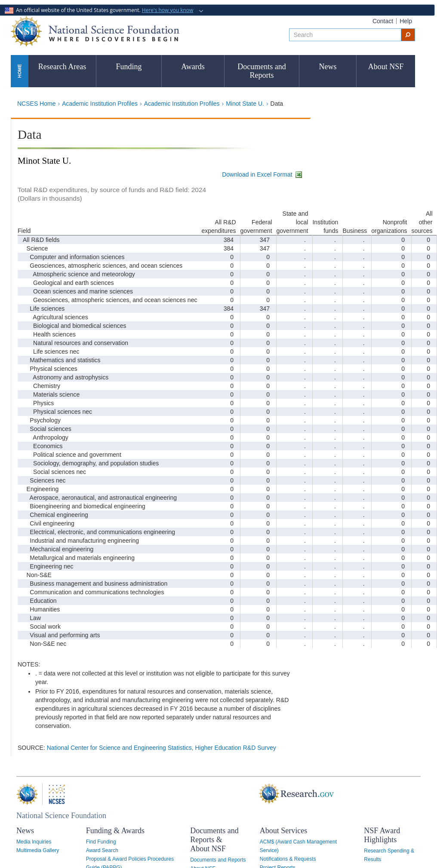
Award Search (102, 850)
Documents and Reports (262, 71)
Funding (129, 67)
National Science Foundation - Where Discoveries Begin (95, 31)
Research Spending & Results (389, 855)
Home (19, 71)
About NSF (386, 67)
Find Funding (101, 842)
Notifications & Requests (288, 859)
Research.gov (265, 794)
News (328, 67)
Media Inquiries (34, 842)
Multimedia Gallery (38, 850)
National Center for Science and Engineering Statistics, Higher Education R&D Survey (162, 748)
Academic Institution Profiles (100, 104)
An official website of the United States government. (100, 10)
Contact (383, 21)
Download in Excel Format (262, 174)
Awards (193, 67)
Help (406, 21)
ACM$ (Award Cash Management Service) (298, 846)
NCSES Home (36, 104)
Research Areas (62, 67)
